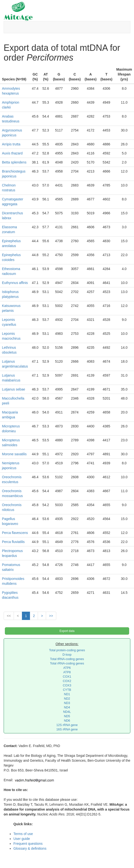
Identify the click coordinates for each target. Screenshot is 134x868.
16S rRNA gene (67, 729)
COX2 (67, 681)
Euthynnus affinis (15, 283)
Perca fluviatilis (13, 542)
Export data (67, 631)
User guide (22, 839)
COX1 (67, 677)
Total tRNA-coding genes (67, 659)
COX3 (67, 685)
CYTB (67, 690)
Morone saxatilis (14, 454)
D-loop (67, 655)
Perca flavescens (15, 533)
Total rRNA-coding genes (67, 663)
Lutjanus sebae (14, 389)
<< (9, 616)
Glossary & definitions (30, 848)
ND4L (67, 712)
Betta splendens (14, 162)
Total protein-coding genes (67, 650)
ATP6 (67, 668)
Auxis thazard (12, 153)
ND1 (67, 694)
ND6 (67, 721)
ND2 (67, 699)
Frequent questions (28, 844)
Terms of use (23, 834)
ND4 (67, 707)
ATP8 (67, 672)
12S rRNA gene (67, 725)
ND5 (67, 716)
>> (51, 616)
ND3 (67, 703)
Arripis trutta (11, 144)
